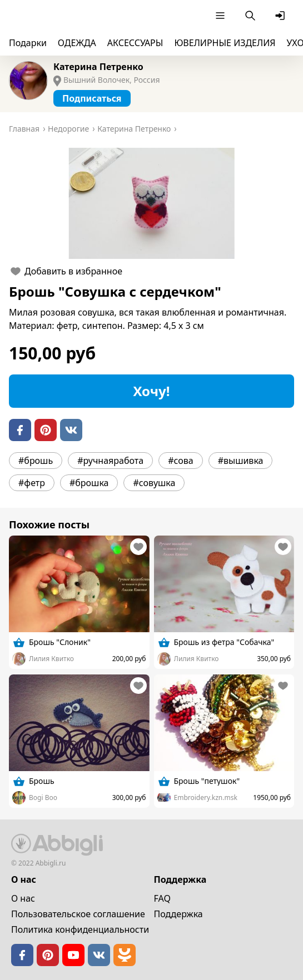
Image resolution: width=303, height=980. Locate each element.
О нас (23, 898)
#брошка (89, 483)
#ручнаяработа (110, 461)
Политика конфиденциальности (80, 929)
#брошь (36, 461)
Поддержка (178, 914)
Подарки (28, 43)
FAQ (162, 898)
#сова (181, 461)
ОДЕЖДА (77, 43)
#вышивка (241, 461)
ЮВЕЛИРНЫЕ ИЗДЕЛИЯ (225, 43)
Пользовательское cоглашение (78, 914)
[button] (151, 203)
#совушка (154, 483)
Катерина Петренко (98, 67)
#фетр (32, 483)
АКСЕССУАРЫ (135, 43)
